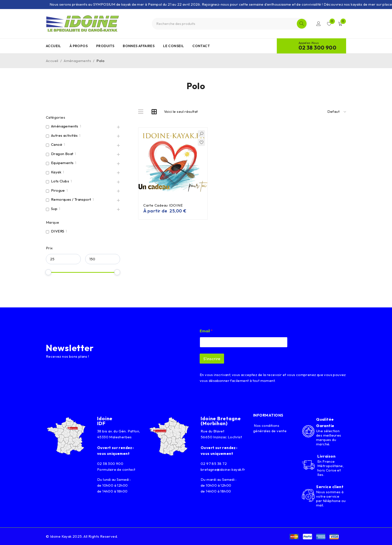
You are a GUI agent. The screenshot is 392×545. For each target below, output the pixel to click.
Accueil (52, 61)
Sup (54, 209)
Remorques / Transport (71, 199)
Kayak (56, 172)
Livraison (326, 456)
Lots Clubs (60, 181)
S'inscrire (212, 359)
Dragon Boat (62, 154)
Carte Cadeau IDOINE (163, 205)
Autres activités (64, 135)
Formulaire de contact (116, 469)
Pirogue (58, 190)
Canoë (57, 144)
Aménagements (77, 61)
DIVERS (58, 231)
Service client (330, 487)
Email (206, 331)
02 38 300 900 (317, 48)
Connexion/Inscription (319, 24)
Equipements (62, 163)
